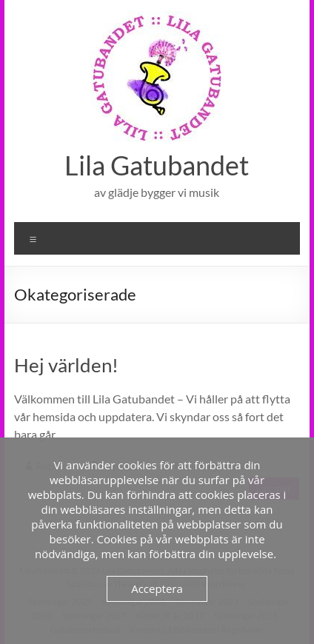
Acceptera (157, 588)
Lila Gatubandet (157, 165)
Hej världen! (66, 365)
